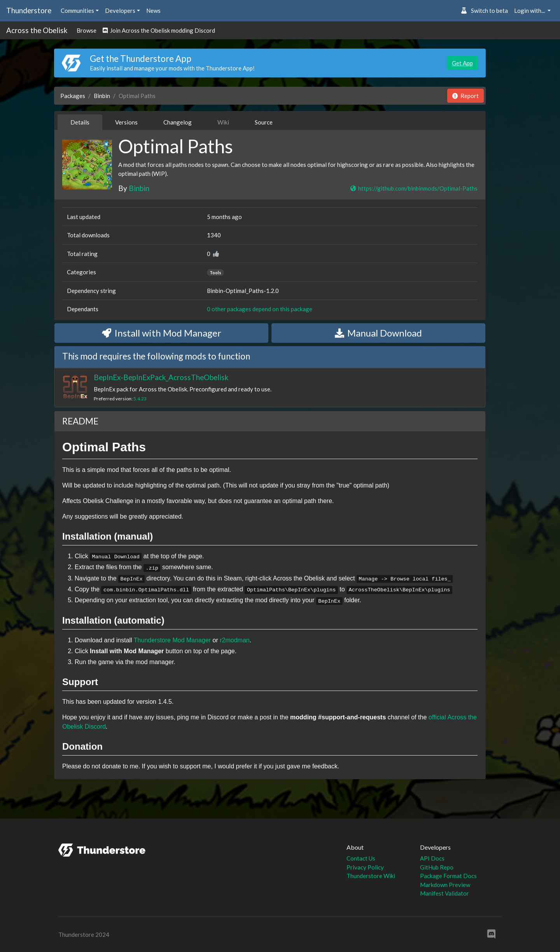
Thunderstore (29, 10)
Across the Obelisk (37, 30)
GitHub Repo (437, 867)
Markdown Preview (445, 885)
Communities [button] (77, 11)
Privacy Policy (365, 867)
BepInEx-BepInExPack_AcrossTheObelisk (161, 377)
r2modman (234, 640)
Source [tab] (264, 122)
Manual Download (378, 333)
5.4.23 (140, 399)
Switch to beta (484, 11)
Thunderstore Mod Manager (172, 640)
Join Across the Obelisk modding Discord (159, 30)
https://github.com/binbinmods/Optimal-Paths (414, 188)
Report (465, 96)
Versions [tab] (126, 122)
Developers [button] (120, 11)
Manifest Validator (444, 893)
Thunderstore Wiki (371, 876)
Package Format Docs (448, 876)
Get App (462, 63)
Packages (73, 96)
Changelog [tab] (178, 122)
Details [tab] (80, 122)
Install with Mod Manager (162, 333)
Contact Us (361, 858)
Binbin (102, 96)
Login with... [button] (530, 11)
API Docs (432, 858)
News (153, 11)
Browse (87, 30)
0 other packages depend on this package (260, 309)
